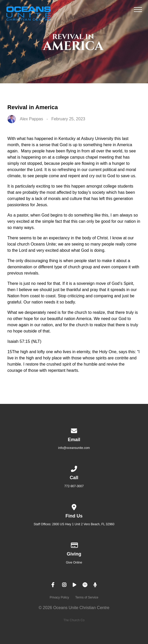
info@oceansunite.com (74, 448)
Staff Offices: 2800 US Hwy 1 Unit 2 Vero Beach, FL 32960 (74, 524)
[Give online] (74, 544)
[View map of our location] (74, 506)
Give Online (74, 562)
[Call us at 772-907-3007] (74, 468)
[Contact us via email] (74, 430)
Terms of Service (87, 597)
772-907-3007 (74, 486)
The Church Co (74, 620)
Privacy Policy (59, 597)
